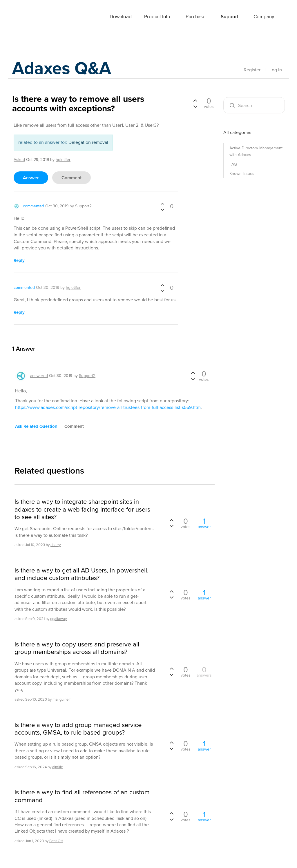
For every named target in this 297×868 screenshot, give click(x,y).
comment (71, 178)
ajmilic (57, 767)
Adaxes (35, 17)
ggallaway (58, 619)
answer (31, 178)
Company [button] (264, 17)
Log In (276, 70)
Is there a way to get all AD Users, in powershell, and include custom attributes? (82, 574)
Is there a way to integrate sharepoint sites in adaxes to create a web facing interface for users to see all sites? (82, 509)
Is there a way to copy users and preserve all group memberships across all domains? (77, 648)
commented (33, 206)
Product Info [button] (157, 17)
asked (19, 160)
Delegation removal (88, 142)
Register (252, 70)
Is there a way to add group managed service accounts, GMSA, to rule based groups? (78, 729)
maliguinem (62, 699)
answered (39, 376)
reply (19, 260)
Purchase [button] (196, 17)
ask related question (36, 426)
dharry (56, 545)
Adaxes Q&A (62, 68)
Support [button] (230, 17)
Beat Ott (56, 841)
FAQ (233, 164)
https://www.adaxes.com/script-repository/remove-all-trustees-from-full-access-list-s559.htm (108, 407)
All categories (237, 132)
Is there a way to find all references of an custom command (82, 796)
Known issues (242, 174)
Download (121, 17)
